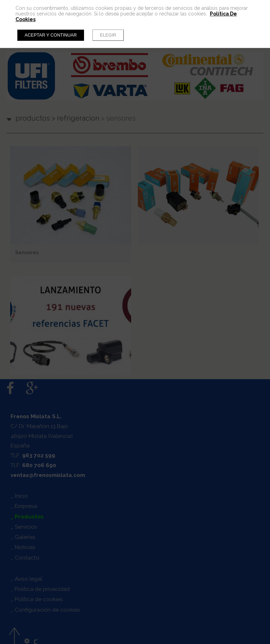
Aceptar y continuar (51, 35)
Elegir (108, 35)
